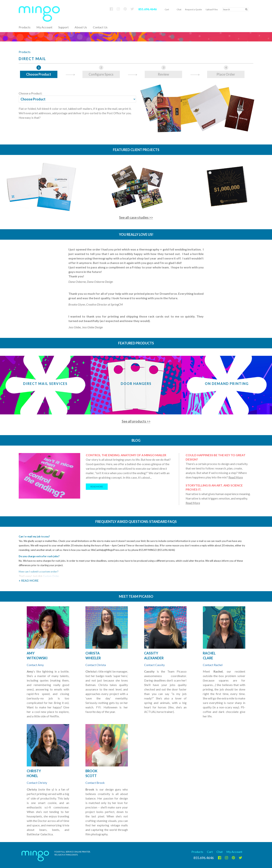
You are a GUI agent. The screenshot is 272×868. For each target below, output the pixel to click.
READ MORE (97, 487)
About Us (81, 27)
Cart (167, 9)
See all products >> (136, 421)
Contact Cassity (154, 665)
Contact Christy (37, 783)
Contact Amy (35, 665)
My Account (44, 27)
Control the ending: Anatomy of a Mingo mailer (126, 455)
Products (25, 52)
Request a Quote (193, 9)
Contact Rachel (213, 665)
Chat (179, 9)
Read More (236, 477)
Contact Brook (95, 783)
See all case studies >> (136, 217)
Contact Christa (96, 665)
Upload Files (212, 9)
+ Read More (29, 580)
